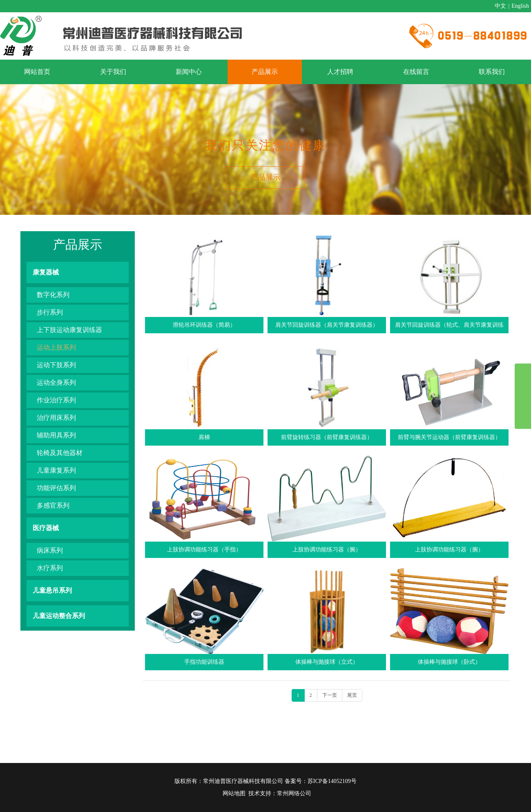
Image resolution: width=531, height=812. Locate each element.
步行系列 (50, 312)
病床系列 (50, 550)
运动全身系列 (56, 383)
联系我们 (492, 72)
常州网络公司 (294, 793)
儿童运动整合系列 (59, 616)
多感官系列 (53, 505)
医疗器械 (46, 528)
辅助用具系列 (56, 435)
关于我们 (113, 72)
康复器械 (46, 272)
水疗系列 (50, 568)
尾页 (352, 695)
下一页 (330, 695)
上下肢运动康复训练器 (69, 330)
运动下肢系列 (56, 365)
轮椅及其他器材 (60, 453)
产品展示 (265, 72)
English (520, 6)
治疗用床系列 (56, 418)
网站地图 (234, 793)
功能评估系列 (56, 488)
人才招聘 (340, 72)
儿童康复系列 (56, 470)
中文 (500, 6)
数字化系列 (53, 295)
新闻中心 (189, 72)
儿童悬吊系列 (52, 590)
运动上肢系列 (56, 347)
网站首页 (37, 72)
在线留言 (416, 72)
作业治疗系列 (56, 400)
